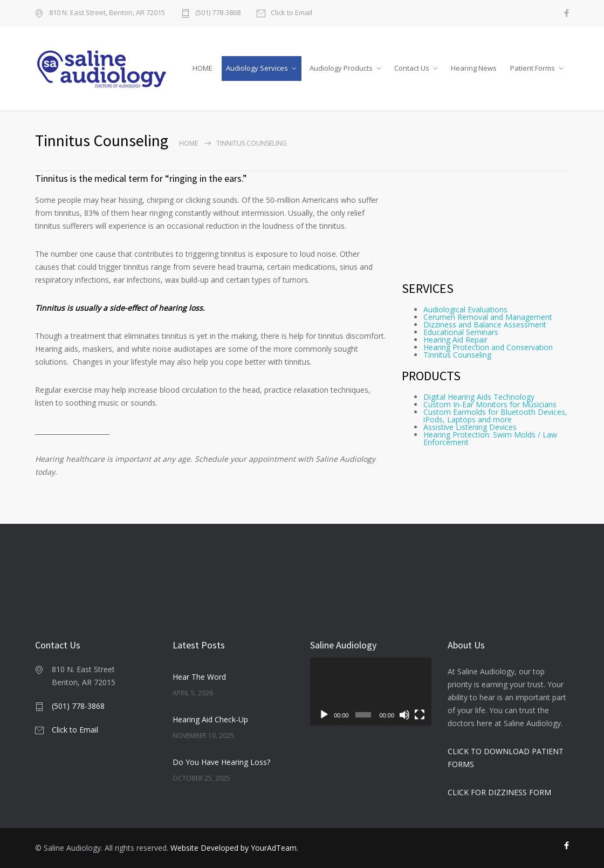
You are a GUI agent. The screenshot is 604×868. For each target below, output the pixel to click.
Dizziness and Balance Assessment (485, 324)
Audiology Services (257, 68)
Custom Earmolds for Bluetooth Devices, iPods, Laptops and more (495, 416)
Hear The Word (199, 677)
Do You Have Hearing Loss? (221, 762)
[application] (371, 692)
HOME (203, 68)
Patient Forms (533, 68)
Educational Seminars (461, 332)
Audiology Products (341, 68)
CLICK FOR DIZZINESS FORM (499, 792)
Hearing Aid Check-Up (210, 719)
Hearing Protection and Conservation (488, 347)
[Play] (324, 715)
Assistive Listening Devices (470, 427)
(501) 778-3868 (218, 13)
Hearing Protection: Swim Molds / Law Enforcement (490, 438)
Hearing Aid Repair (455, 340)
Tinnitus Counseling (457, 355)
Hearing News (474, 68)
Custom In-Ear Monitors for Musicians (490, 404)
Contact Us (412, 68)
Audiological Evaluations (465, 309)
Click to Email (291, 13)
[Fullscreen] (420, 715)
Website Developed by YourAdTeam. (234, 848)
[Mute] (404, 715)
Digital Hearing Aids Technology (479, 397)
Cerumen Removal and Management (488, 317)
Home (188, 143)
